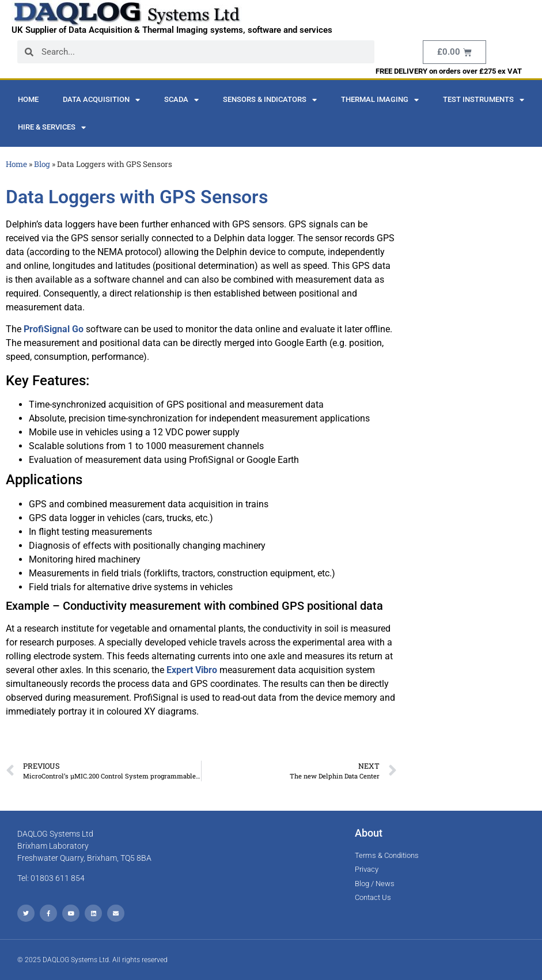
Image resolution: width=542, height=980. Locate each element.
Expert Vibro (192, 670)
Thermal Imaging (380, 100)
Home (28, 99)
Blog (42, 164)
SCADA (181, 100)
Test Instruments (484, 100)
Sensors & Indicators (270, 100)
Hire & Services (52, 128)
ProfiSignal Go (54, 329)
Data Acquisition (101, 100)
